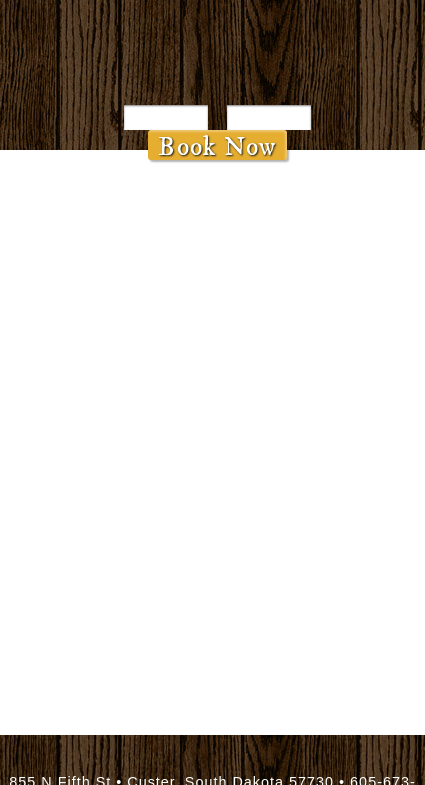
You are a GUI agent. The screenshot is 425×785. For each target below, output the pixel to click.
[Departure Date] (269, 117)
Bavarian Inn (212, 55)
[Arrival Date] (166, 117)
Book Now (217, 145)
